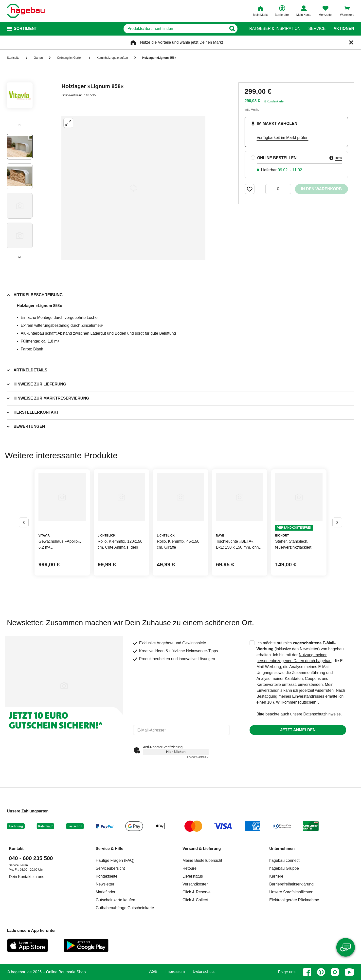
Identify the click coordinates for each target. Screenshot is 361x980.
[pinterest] (321, 972)
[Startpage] (26, 11)
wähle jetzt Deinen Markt (201, 42)
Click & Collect (195, 900)
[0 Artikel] (278, 189)
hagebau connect (284, 860)
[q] (175, 29)
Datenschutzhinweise (322, 714)
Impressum (175, 972)
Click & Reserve (197, 892)
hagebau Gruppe (284, 868)
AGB (153, 972)
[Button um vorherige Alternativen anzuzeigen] (24, 522)
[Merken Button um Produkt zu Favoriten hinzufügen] (250, 189)
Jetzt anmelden (298, 730)
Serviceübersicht (110, 868)
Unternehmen (282, 849)
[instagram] (335, 972)
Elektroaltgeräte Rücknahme (294, 900)
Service (317, 29)
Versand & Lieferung (202, 849)
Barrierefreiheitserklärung (291, 884)
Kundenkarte (275, 101)
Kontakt (16, 849)
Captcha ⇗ (198, 757)
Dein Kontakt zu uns (27, 877)
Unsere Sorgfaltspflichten (291, 892)
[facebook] (307, 972)
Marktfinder (106, 892)
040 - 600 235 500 (31, 858)
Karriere (276, 876)
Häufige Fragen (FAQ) (115, 860)
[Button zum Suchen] (232, 29)
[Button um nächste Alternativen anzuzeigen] (337, 522)
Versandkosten (196, 884)
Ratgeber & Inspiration (275, 29)
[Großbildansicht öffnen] (133, 188)
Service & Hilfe (109, 849)
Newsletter (105, 884)
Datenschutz (204, 972)
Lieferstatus (193, 876)
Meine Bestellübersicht (202, 860)
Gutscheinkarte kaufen (115, 900)
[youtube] (349, 972)
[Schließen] (351, 42)
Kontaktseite (107, 876)
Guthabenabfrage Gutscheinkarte (125, 908)
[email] (181, 730)
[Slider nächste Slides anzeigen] (20, 256)
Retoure (190, 868)
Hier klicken (176, 752)
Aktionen (344, 29)
